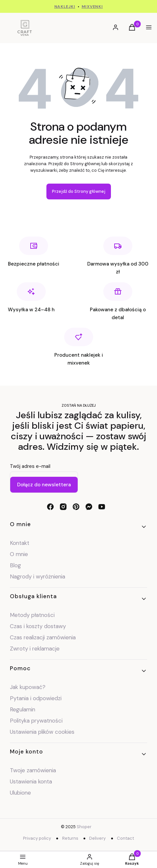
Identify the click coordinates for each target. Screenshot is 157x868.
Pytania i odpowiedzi (36, 698)
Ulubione (20, 793)
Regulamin (23, 709)
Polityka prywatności (36, 721)
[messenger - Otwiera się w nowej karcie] (89, 507)
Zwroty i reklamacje (35, 649)
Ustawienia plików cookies (43, 732)
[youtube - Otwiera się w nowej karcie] (102, 507)
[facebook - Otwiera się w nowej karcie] (50, 507)
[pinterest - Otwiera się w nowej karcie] (76, 507)
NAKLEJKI (65, 7)
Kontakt (20, 543)
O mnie (19, 554)
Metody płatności (32, 615)
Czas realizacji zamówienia (43, 637)
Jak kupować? (28, 687)
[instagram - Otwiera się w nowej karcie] (63, 507)
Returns (70, 838)
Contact (125, 838)
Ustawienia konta (31, 781)
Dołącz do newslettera (44, 485)
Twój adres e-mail (30, 466)
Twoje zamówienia (33, 770)
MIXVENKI (92, 7)
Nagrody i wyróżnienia (38, 576)
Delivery (97, 838)
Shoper (84, 827)
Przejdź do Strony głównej (79, 191)
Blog (15, 565)
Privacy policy (37, 838)
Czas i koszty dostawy (38, 626)
